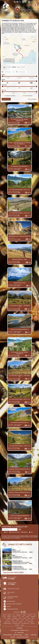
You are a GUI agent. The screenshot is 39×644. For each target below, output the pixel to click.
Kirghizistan (33, 617)
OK (20, 529)
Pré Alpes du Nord (17, 623)
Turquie (32, 620)
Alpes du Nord (7, 622)
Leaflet (20, 63)
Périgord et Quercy (7, 623)
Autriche (4, 615)
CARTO (35, 63)
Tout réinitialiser (33, 99)
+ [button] (5, 37)
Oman (29, 618)
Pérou (33, 618)
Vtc (31, 532)
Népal (25, 618)
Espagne (9, 617)
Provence (33, 623)
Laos (5, 618)
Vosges (22, 625)
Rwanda (13, 620)
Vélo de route (15, 532)
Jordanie (27, 617)
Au (23, 72)
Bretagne (21, 622)
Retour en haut (35, 641)
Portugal (8, 620)
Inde (19, 617)
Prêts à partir (21, 67)
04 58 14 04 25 (21, 633)
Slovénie (18, 620)
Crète (34, 615)
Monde (9, 67)
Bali (14, 615)
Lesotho (9, 618)
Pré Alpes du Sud (25, 623)
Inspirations (6, 99)
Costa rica (30, 615)
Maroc (21, 618)
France (14, 67)
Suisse (23, 620)
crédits (27, 635)
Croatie (4, 617)
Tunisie (27, 620)
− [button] (5, 40)
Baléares (9, 615)
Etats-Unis (15, 617)
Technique (4, 85)
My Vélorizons (33, 2)
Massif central (31, 622)
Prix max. (4, 90)
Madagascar (15, 618)
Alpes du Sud (15, 622)
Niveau (3, 80)
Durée (3, 75)
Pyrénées (17, 625)
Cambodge (18, 615)
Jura (25, 622)
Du (8, 72)
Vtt (6, 532)
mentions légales (18, 635)
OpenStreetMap (25, 63)
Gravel (25, 532)
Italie (23, 617)
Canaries (24, 615)
